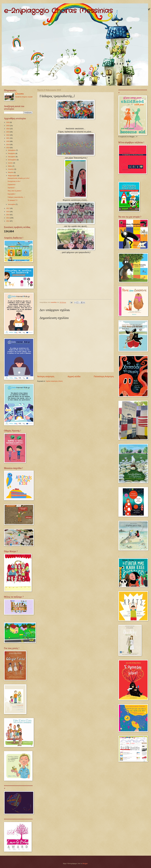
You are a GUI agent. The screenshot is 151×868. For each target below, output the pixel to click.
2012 (8, 221)
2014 (8, 215)
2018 (8, 148)
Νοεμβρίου (12, 153)
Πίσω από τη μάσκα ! (15, 191)
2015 (8, 212)
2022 (8, 135)
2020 (8, 141)
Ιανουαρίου (12, 204)
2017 (8, 208)
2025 (8, 126)
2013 (8, 218)
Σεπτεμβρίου (12, 160)
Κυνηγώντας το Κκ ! (14, 181)
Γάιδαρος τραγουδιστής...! (16, 197)
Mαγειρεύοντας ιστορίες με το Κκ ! (19, 178)
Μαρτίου (11, 172)
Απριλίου (11, 169)
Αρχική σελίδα (74, 377)
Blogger (85, 863)
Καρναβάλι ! (12, 194)
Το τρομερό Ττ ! (13, 200)
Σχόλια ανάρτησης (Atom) (54, 381)
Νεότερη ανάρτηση (46, 377)
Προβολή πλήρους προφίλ (24, 97)
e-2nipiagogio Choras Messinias (58, 11)
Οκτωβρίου (12, 157)
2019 (8, 145)
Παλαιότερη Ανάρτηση (104, 377)
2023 (8, 132)
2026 (8, 122)
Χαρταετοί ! (11, 188)
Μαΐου (10, 166)
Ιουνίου (11, 163)
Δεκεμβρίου (12, 150)
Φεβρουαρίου (13, 176)
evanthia (21, 94)
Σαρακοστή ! (12, 184)
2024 (8, 129)
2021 (8, 138)
